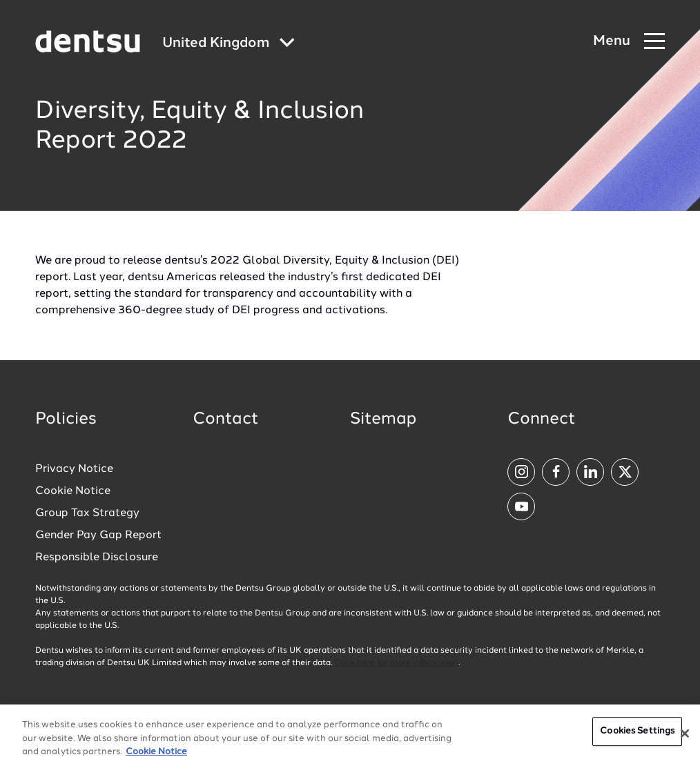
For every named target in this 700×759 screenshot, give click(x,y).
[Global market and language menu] (229, 44)
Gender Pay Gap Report (98, 535)
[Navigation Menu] (629, 42)
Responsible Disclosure (97, 558)
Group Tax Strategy (87, 513)
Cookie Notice (73, 491)
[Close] (685, 740)
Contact (226, 420)
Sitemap (383, 420)
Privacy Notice (74, 469)
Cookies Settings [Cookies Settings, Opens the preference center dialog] (637, 737)
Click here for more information (396, 663)
